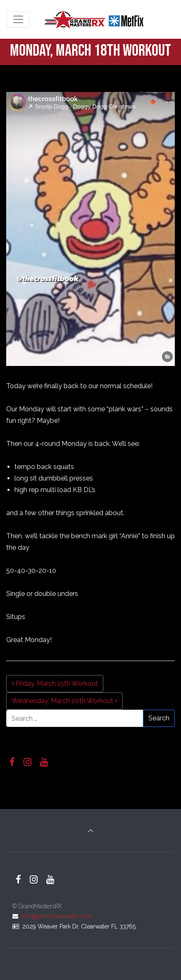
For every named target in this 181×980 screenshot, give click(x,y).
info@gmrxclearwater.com (57, 916)
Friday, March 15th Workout (55, 683)
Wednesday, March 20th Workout (64, 701)
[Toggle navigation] (18, 19)
